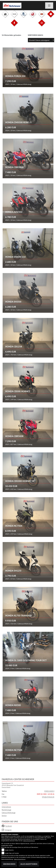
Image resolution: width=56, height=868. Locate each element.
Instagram (7, 830)
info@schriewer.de (48, 797)
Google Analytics (9, 850)
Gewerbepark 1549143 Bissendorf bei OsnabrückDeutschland (13, 785)
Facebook (7, 826)
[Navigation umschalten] (49, 6)
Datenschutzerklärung (29, 841)
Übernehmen (9, 864)
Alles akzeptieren (29, 864)
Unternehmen (6, 807)
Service (4, 816)
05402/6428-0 (49, 791)
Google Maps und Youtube (12, 853)
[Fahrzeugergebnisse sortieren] (41, 40)
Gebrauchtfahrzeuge (9, 813)
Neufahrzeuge (6, 810)
